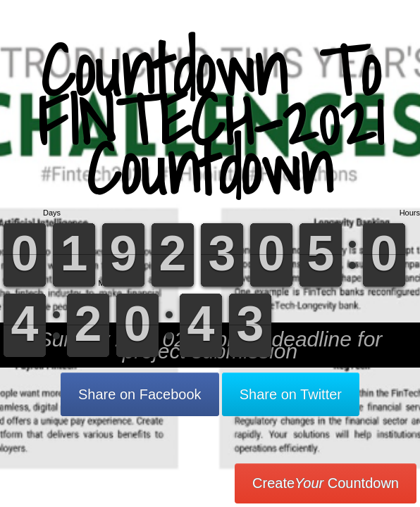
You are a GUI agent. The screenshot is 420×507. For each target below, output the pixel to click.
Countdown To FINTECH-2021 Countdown (210, 119)
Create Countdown (326, 483)
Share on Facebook (140, 394)
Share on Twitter (291, 394)
